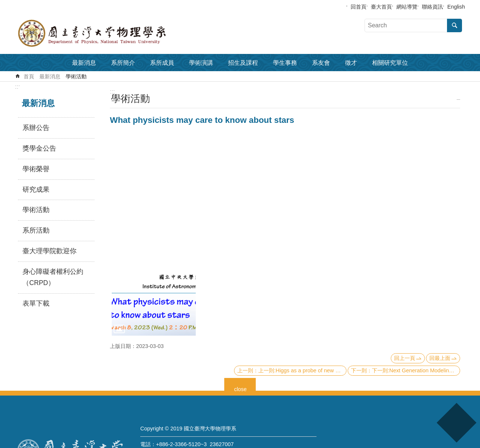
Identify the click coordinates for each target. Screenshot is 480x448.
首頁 (29, 76)
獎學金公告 (39, 148)
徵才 (351, 63)
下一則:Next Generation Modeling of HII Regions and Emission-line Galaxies (416, 370)
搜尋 (454, 25)
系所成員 (162, 63)
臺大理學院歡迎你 (49, 251)
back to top (456, 423)
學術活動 (76, 76)
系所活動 (36, 230)
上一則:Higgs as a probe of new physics (302, 370)
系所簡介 (123, 63)
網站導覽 (407, 7)
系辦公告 (36, 128)
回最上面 (440, 358)
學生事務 (285, 63)
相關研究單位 (390, 63)
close (240, 388)
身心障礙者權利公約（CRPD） (53, 277)
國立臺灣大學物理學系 (109, 33)
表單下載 (36, 303)
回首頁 (358, 7)
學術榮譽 (36, 169)
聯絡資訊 (432, 7)
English (456, 7)
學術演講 (201, 63)
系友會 (321, 63)
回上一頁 (405, 358)
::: (17, 87)
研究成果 (36, 190)
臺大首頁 (381, 7)
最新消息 (84, 63)
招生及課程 (243, 63)
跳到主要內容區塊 (4, 4)
